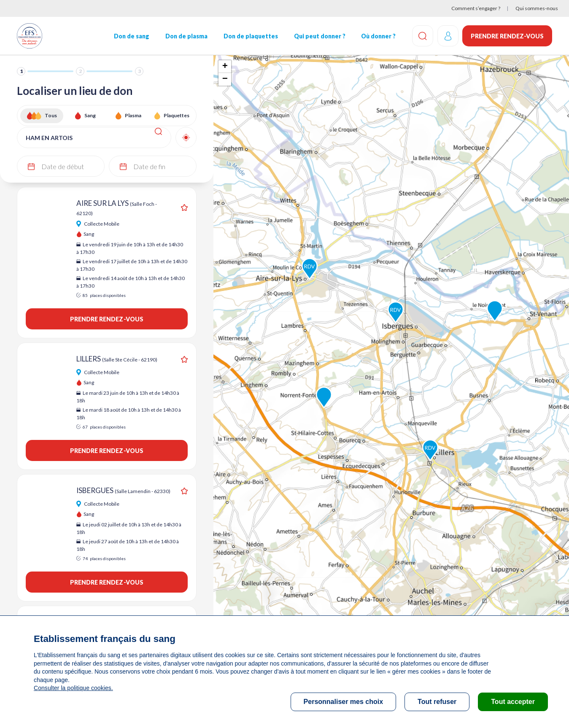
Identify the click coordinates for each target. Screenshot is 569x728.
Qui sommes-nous (537, 8)
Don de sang (132, 36)
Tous (51, 115)
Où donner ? (378, 36)
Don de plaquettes (250, 36)
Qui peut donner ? (319, 36)
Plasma (133, 115)
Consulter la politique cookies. (73, 688)
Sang (90, 115)
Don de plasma (186, 36)
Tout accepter (513, 702)
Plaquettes (177, 115)
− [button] (225, 79)
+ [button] (225, 67)
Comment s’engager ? (476, 8)
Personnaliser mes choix (344, 702)
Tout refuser (437, 702)
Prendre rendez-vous (507, 36)
